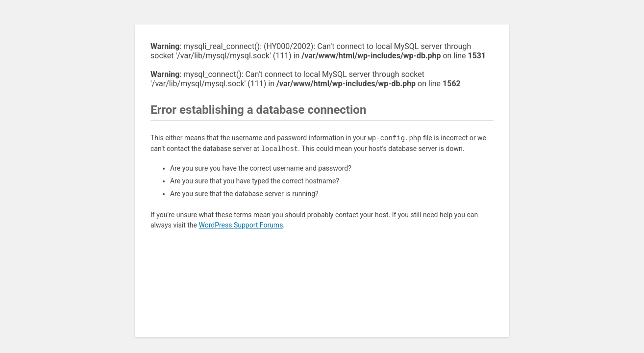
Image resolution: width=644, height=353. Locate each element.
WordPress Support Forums (241, 225)
